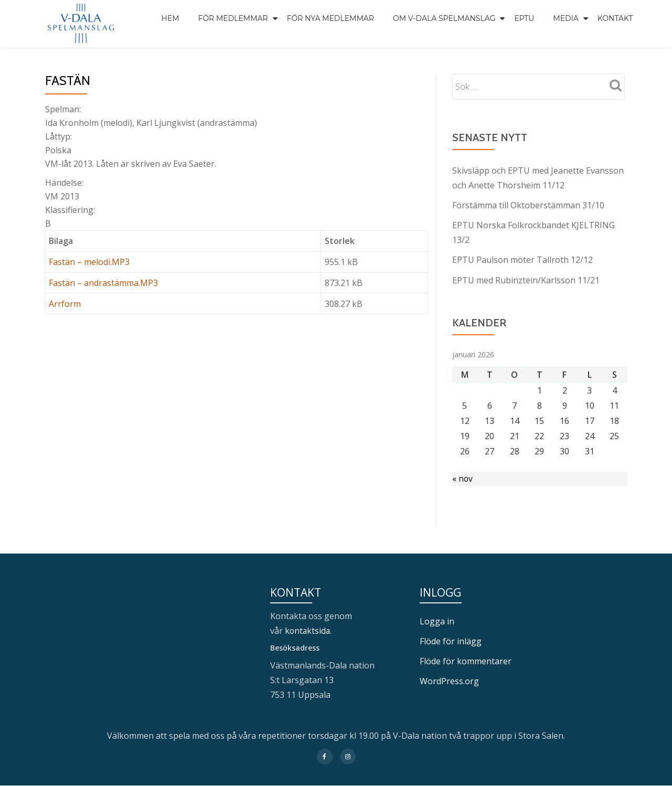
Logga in (437, 621)
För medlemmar (233, 18)
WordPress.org (449, 681)
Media (566, 18)
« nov (463, 479)
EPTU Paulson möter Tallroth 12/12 (522, 260)
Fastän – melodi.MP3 (89, 262)
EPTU (524, 18)
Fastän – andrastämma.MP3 (103, 283)
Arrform (65, 304)
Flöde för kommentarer (466, 661)
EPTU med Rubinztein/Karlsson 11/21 (526, 280)
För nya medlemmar (330, 18)
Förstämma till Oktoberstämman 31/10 (528, 205)
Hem (170, 18)
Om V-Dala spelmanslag (444, 18)
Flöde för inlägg (451, 641)
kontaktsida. (310, 631)
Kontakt (615, 18)
